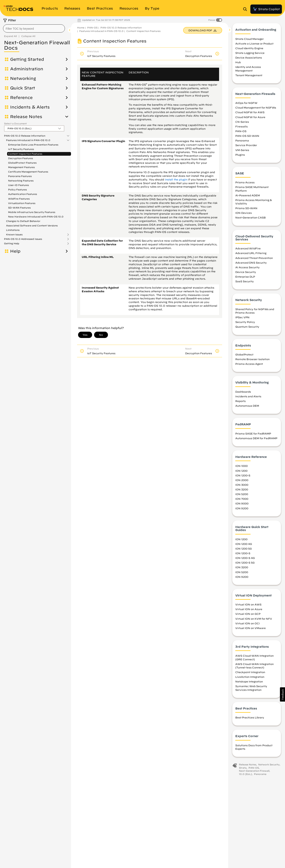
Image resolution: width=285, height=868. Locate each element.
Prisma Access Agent (249, 365)
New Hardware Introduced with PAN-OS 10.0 (36, 217)
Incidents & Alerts (30, 107)
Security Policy (245, 323)
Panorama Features (20, 176)
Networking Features (21, 181)
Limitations (13, 230)
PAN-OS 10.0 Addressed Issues (23, 239)
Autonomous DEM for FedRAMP (256, 439)
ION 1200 (241, 472)
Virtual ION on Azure (249, 610)
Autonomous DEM (247, 407)
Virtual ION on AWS (248, 606)
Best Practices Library (250, 719)
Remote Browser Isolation (252, 360)
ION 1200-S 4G (245, 559)
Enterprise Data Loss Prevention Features (33, 145)
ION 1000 (241, 467)
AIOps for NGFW (246, 104)
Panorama (242, 142)
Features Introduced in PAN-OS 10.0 (28, 140)
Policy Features (17, 190)
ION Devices (244, 214)
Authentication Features (23, 194)
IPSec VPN (242, 318)
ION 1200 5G (244, 550)
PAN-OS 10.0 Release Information (25, 136)
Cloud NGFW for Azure (250, 118)
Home (81, 28)
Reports (240, 402)
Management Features (21, 167)
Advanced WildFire (248, 250)
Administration (27, 69)
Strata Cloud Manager (250, 40)
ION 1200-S (243, 477)
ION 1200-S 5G (245, 564)
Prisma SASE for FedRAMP (253, 435)
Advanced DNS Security (251, 264)
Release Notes (26, 117)
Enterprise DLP (245, 278)
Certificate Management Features (28, 172)
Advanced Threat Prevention (254, 259)
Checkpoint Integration (250, 673)
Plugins (240, 156)
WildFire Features (19, 199)
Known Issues (14, 235)
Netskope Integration (249, 683)
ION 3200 (242, 491)
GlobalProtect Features (22, 163)
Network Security (269, 766)
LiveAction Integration (250, 678)
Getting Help (12, 243)
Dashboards (243, 393)
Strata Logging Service (250, 54)
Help (15, 251)
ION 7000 (242, 500)
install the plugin (176, 180)
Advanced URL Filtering (251, 254)
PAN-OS (92, 28)
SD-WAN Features (19, 208)
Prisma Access (245, 184)
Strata (243, 769)
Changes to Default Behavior (23, 221)
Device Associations (249, 59)
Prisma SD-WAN (246, 209)
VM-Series (242, 151)
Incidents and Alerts (248, 398)
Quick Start (23, 88)
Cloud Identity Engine (249, 49)
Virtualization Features (22, 203)
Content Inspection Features (25, 154)
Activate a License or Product (254, 45)
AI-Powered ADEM (248, 197)
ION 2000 (242, 481)
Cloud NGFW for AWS (250, 113)
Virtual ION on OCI (247, 625)
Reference (21, 98)
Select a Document (15, 123)
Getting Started (27, 59)
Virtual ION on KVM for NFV (254, 620)
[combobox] (34, 28)
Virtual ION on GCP (248, 615)
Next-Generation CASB (251, 219)
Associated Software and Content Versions (32, 225)
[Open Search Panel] (246, 9)
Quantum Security (247, 328)
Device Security (246, 273)
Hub (238, 63)
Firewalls (241, 128)
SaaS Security (245, 282)
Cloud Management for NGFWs (256, 109)
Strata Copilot (266, 9)
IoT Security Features (21, 149)
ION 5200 (242, 495)
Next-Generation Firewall (254, 772)
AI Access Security (247, 268)
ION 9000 (242, 505)
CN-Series (242, 123)
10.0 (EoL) (245, 775)
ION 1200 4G (244, 545)
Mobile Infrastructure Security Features (32, 212)
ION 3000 (242, 486)
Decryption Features (20, 158)
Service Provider (246, 146)
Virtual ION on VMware (251, 629)
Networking (23, 78)
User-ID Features (18, 185)
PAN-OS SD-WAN (247, 137)
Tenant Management (249, 76)
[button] (282, 694)
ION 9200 (242, 509)
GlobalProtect (244, 356)
